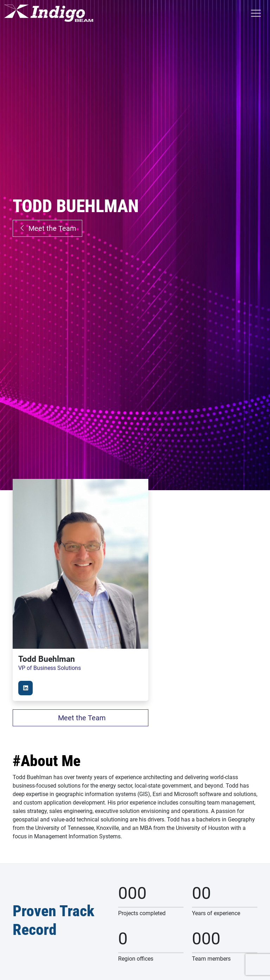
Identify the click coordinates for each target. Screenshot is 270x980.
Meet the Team (47, 228)
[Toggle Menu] (255, 13)
